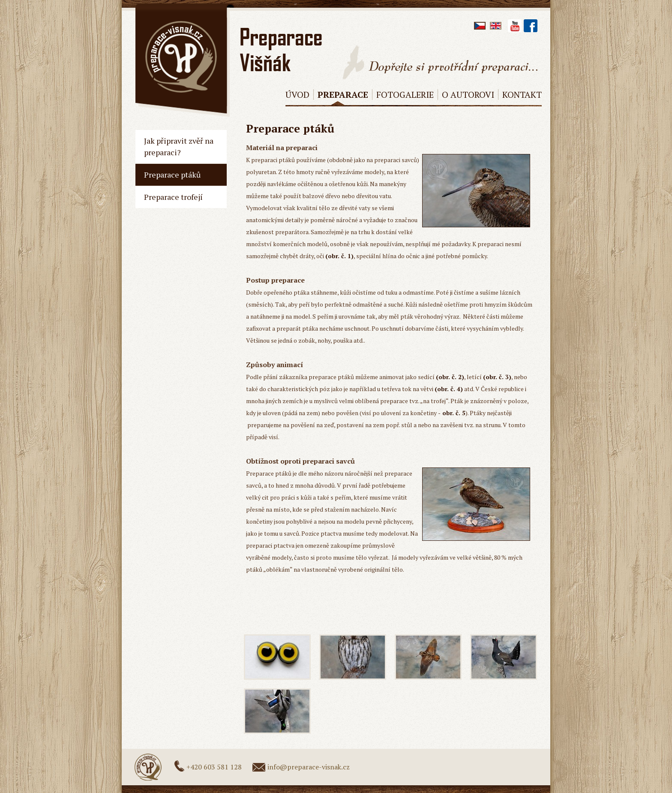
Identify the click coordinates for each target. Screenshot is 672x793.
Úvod (297, 95)
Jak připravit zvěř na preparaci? (179, 146)
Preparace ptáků (172, 175)
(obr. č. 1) (339, 256)
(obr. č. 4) (449, 389)
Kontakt (522, 95)
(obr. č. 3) (497, 377)
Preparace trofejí (173, 197)
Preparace (343, 95)
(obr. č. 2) (450, 377)
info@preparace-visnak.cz (309, 767)
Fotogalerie (405, 95)
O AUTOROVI (468, 95)
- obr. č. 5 (452, 413)
